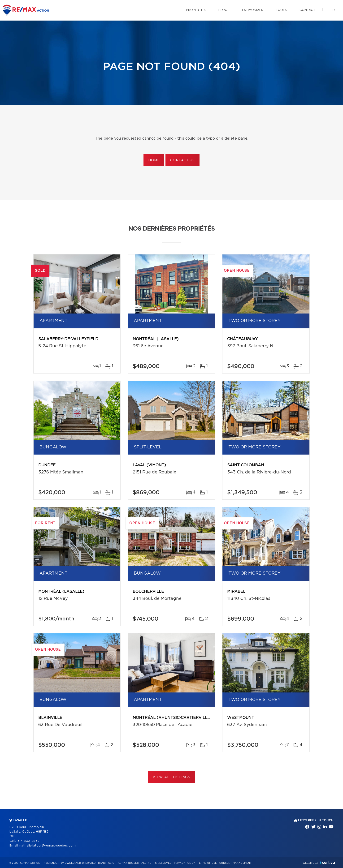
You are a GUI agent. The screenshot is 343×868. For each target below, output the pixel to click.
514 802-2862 (28, 841)
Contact (307, 10)
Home (154, 160)
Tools (281, 10)
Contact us (182, 160)
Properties (196, 10)
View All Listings (171, 777)
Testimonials (252, 10)
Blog (223, 10)
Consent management (235, 863)
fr (333, 10)
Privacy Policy (185, 863)
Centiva (327, 862)
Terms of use (207, 863)
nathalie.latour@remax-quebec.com (48, 846)
